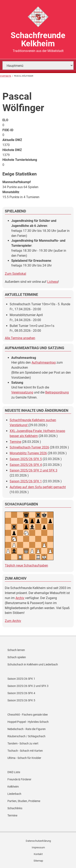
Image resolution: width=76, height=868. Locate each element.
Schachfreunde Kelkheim (38, 40)
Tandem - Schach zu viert (23, 743)
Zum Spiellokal (15, 274)
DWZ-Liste (14, 772)
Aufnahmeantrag (44, 363)
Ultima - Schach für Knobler (24, 758)
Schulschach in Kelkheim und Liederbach (33, 664)
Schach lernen (16, 650)
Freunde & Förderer (19, 779)
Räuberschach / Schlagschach (26, 736)
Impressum (38, 847)
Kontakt (38, 854)
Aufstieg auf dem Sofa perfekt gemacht (38, 487)
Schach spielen (17, 657)
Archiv (20, 598)
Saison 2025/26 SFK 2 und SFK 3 (33, 470)
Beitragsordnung (57, 392)
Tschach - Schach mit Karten (25, 751)
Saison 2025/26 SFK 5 (26, 459)
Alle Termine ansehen (20, 338)
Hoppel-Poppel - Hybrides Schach (28, 722)
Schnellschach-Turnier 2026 (29, 447)
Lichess (53, 282)
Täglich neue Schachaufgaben (26, 565)
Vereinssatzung (22, 392)
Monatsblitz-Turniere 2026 (28, 453)
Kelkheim (13, 787)
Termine (15, 442)
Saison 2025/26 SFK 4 (26, 465)
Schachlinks (15, 808)
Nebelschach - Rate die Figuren (27, 729)
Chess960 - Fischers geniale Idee (28, 715)
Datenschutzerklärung (38, 841)
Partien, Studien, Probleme (24, 801)
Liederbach (14, 794)
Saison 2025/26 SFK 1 (26, 481)
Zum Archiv (13, 621)
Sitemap (38, 861)
